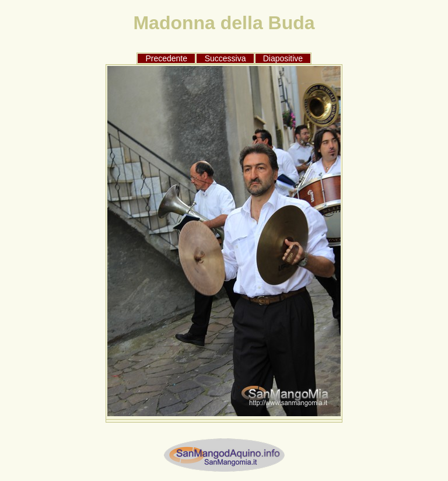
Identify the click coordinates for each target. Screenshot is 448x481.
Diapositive (283, 58)
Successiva (225, 58)
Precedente (166, 58)
